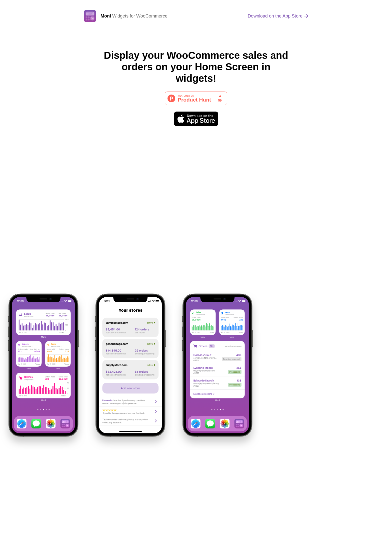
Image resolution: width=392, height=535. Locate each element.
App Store (275, 16)
